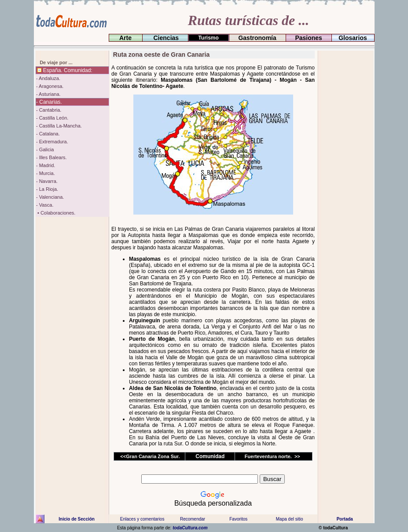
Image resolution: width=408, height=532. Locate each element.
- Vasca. (45, 205)
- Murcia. (46, 173)
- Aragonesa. (50, 86)
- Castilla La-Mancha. (59, 126)
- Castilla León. (52, 118)
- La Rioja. (47, 189)
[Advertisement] (345, 182)
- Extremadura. (52, 142)
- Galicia (45, 149)
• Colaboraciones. (56, 213)
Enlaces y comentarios (142, 519)
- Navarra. (47, 181)
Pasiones (309, 38)
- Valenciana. (50, 197)
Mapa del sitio (289, 519)
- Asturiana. (48, 94)
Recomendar (193, 519)
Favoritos (238, 519)
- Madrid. (46, 165)
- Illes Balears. (51, 157)
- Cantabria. (49, 110)
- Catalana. (48, 134)
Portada (345, 519)
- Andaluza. (48, 78)
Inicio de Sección (77, 519)
